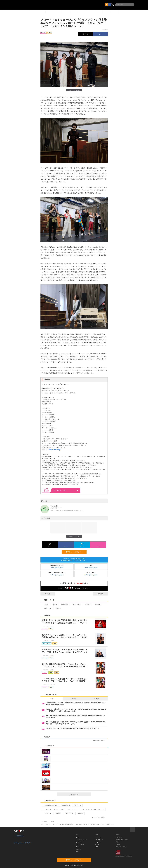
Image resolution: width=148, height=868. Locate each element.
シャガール (47, 813)
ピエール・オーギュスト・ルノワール (92, 809)
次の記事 (102, 594)
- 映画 (77, 852)
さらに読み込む (80, 794)
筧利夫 (46, 604)
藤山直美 (80, 813)
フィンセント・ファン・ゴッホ (53, 809)
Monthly (96, 699)
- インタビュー (99, 840)
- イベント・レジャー (81, 840)
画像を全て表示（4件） (74, 90)
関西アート (77, 805)
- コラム (97, 844)
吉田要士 (87, 604)
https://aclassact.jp (55, 450)
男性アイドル (69, 813)
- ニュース (98, 837)
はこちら (66, 490)
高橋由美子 (64, 604)
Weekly (74, 699)
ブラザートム (76, 604)
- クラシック (79, 842)
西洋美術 (57, 813)
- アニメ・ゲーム (80, 844)
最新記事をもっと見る (100, 740)
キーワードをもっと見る (99, 817)
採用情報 (118, 842)
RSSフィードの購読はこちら (75, 552)
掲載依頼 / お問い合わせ (122, 840)
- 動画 (97, 835)
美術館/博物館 (65, 805)
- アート (78, 847)
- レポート (98, 842)
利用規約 (118, 844)
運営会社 (118, 835)
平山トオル (47, 608)
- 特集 (97, 847)
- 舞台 (77, 837)
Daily (52, 699)
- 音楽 (77, 835)
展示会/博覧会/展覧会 (50, 805)
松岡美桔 (57, 608)
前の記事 (46, 594)
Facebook (20, 836)
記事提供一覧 (119, 837)
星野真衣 (97, 604)
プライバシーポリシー (121, 847)
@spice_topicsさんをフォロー (23, 843)
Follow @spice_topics (57, 568)
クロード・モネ (72, 809)
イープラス (44, 822)
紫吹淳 (54, 604)
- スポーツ (78, 849)
